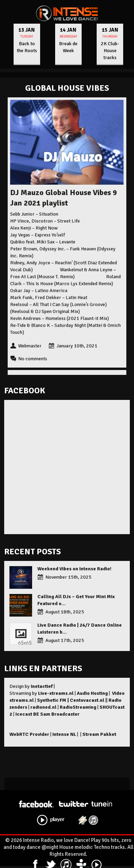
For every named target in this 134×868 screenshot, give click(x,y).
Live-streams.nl (56, 693)
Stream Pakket (99, 734)
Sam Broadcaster (60, 714)
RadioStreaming (78, 707)
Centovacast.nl (87, 700)
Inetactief (42, 686)
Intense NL (64, 734)
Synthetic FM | (53, 700)
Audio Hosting (92, 693)
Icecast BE (27, 714)
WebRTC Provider (29, 734)
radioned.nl (43, 707)
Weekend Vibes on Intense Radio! (74, 569)
